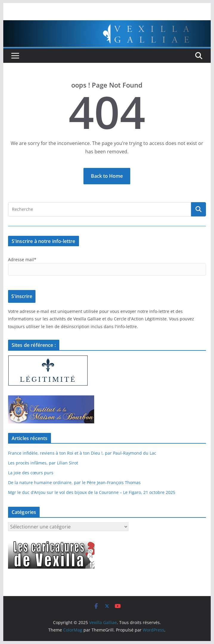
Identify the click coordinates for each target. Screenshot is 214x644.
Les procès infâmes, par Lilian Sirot (43, 463)
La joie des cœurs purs (31, 473)
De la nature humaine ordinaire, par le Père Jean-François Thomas (74, 482)
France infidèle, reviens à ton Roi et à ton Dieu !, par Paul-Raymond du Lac (82, 453)
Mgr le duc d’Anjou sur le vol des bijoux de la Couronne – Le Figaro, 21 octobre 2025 (92, 492)
